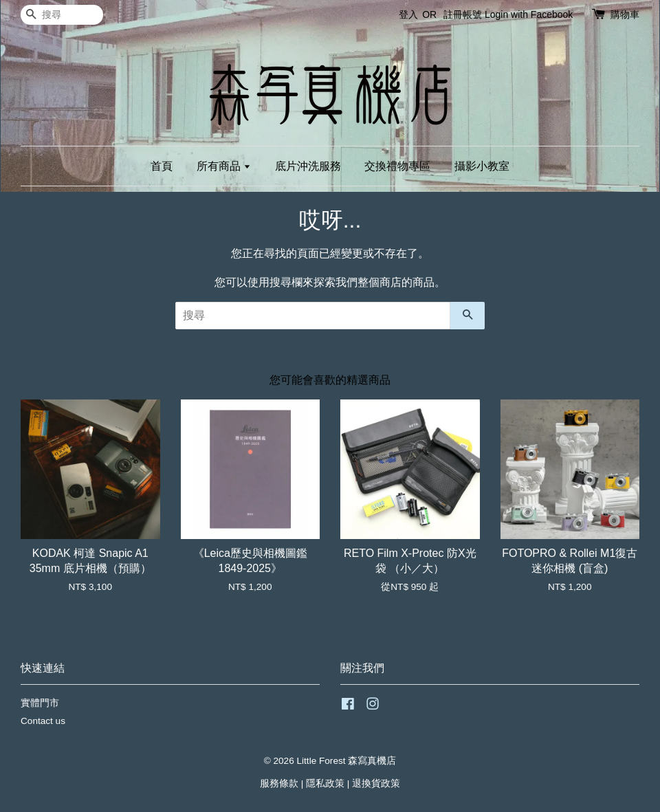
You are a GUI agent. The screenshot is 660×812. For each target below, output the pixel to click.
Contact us (43, 721)
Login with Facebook (529, 14)
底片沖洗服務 (308, 166)
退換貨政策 (376, 783)
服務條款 (279, 783)
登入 (408, 14)
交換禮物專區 (397, 166)
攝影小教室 (482, 166)
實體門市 (40, 703)
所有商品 (224, 166)
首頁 (162, 166)
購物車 (625, 14)
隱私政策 (325, 783)
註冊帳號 (463, 14)
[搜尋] (62, 15)
